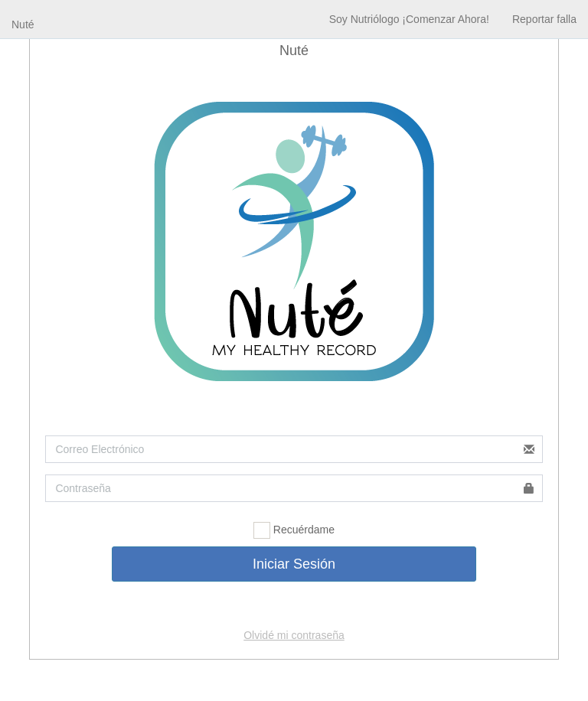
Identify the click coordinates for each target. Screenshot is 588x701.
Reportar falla (544, 19)
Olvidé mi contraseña (294, 635)
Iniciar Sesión (294, 564)
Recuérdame (294, 530)
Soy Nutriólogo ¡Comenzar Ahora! (409, 19)
